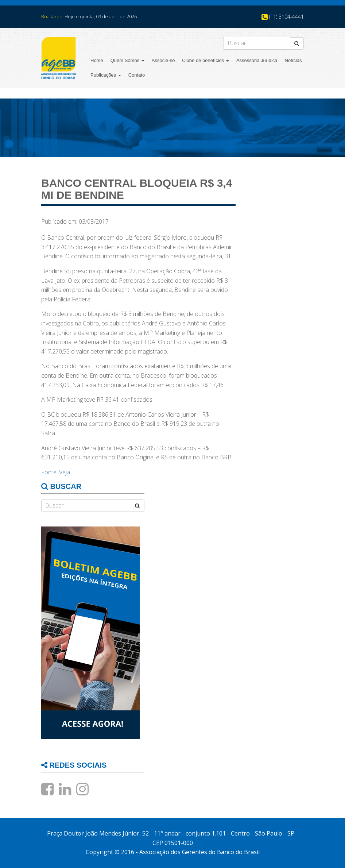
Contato (137, 75)
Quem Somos (127, 60)
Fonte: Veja (56, 472)
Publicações (106, 75)
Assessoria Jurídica (257, 60)
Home (97, 60)
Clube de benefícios (206, 60)
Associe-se (163, 60)
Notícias (293, 60)
